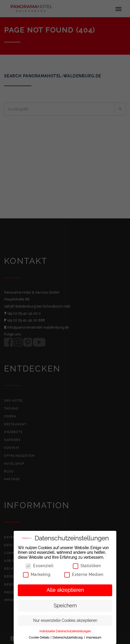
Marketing (37, 575)
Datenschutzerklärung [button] (68, 637)
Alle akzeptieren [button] (65, 590)
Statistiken (87, 566)
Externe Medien (84, 575)
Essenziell (40, 566)
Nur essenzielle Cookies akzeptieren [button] (65, 620)
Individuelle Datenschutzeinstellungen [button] (65, 631)
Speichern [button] (65, 606)
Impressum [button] (94, 637)
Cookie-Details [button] (39, 637)
